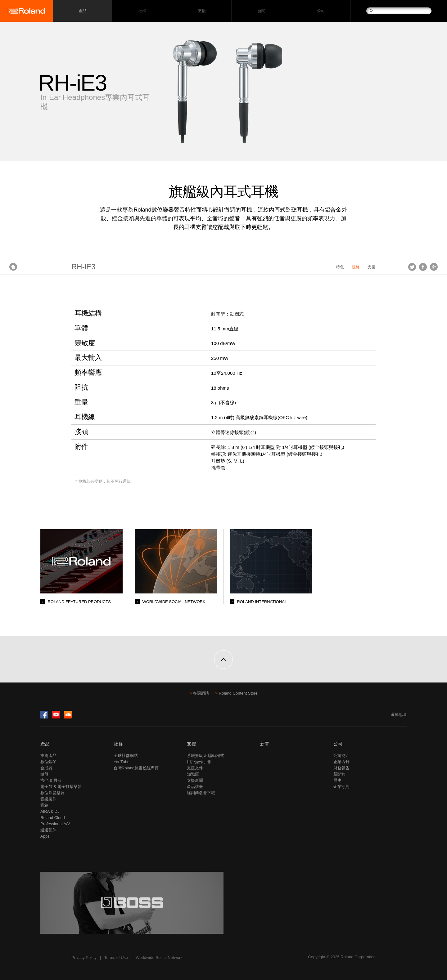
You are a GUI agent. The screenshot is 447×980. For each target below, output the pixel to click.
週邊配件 (48, 830)
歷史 (337, 780)
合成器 (46, 768)
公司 (321, 11)
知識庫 (193, 774)
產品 (45, 744)
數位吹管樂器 (52, 793)
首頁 (13, 267)
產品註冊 (195, 787)
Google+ (434, 267)
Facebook (423, 267)
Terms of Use (116, 958)
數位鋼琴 (48, 762)
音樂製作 (48, 799)
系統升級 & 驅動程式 (205, 756)
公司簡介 (341, 756)
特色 (340, 267)
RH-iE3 (83, 267)
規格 (356, 267)
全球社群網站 (126, 756)
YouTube (122, 762)
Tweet (412, 267)
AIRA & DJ (50, 811)
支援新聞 (195, 780)
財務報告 (341, 768)
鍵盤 (44, 774)
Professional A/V (55, 824)
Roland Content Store (238, 693)
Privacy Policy (84, 958)
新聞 (261, 11)
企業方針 (341, 762)
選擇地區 (399, 715)
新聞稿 (339, 774)
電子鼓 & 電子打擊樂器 (61, 787)
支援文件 (195, 768)
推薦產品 (48, 756)
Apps (45, 836)
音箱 (44, 805)
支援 (202, 11)
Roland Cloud (53, 818)
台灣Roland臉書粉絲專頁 (136, 768)
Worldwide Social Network (159, 958)
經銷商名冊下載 (201, 793)
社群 (142, 11)
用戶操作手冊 (199, 762)
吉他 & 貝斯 (51, 780)
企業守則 (341, 787)
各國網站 (201, 693)
